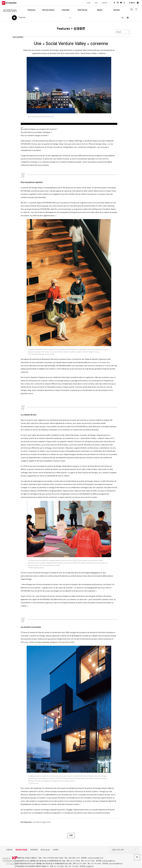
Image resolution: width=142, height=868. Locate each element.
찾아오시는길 (45, 841)
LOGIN (87, 3)
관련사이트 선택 (124, 841)
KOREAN (104, 3)
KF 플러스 (131, 3)
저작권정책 (34, 841)
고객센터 (55, 841)
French (120, 33)
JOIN (95, 3)
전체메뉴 (136, 9)
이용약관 (9, 841)
